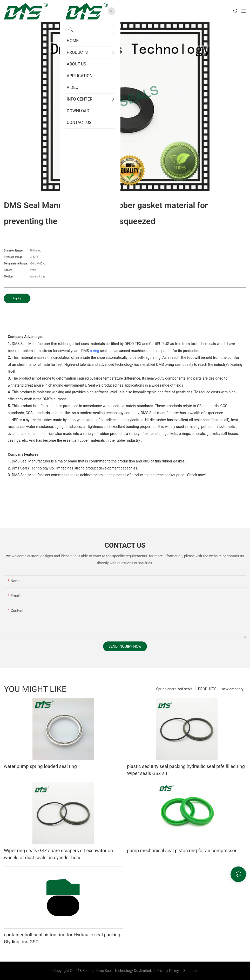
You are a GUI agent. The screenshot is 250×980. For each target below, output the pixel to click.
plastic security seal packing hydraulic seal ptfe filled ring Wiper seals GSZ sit (186, 770)
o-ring (94, 351)
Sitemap (190, 971)
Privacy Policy (168, 971)
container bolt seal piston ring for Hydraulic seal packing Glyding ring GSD (62, 938)
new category (233, 689)
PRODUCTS (207, 689)
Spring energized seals (174, 689)
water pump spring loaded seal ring (40, 766)
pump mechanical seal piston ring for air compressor (182, 850)
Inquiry (17, 298)
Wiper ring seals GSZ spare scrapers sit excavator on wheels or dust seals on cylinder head (58, 854)
